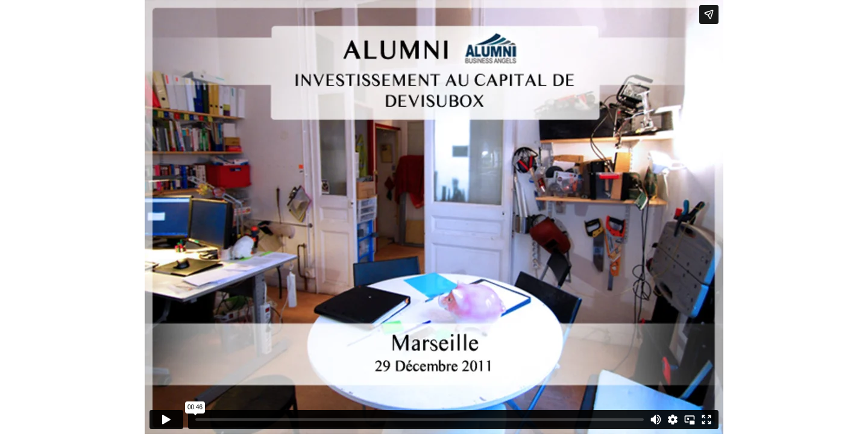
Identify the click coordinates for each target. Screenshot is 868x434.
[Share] (709, 14)
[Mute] (656, 420)
